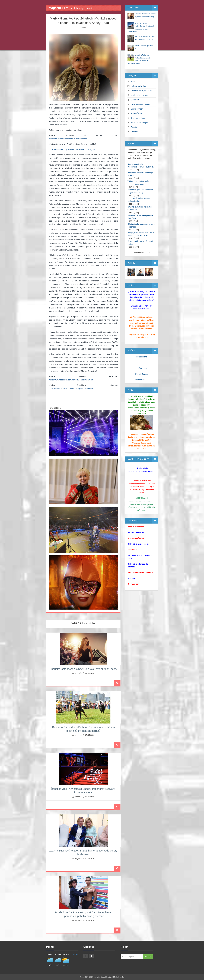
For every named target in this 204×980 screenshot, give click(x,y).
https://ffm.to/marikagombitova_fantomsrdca (68, 139)
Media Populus (119, 977)
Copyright (83, 977)
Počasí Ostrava (142, 374)
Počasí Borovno (142, 380)
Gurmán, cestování (139, 118)
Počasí (75, 954)
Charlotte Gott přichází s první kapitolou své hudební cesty (83, 669)
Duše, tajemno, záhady (140, 104)
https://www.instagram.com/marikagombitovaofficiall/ (71, 388)
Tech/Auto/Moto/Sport (140, 123)
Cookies (134, 132)
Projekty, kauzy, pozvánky (141, 91)
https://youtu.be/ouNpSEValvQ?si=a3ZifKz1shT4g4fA (72, 149)
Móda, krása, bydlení (139, 95)
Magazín (85, 27)
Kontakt (109, 977)
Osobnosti (135, 100)
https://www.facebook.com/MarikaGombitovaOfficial (71, 380)
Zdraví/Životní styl (138, 113)
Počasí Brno (142, 368)
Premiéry (135, 127)
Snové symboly (137, 109)
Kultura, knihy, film (138, 86)
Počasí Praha (142, 357)
